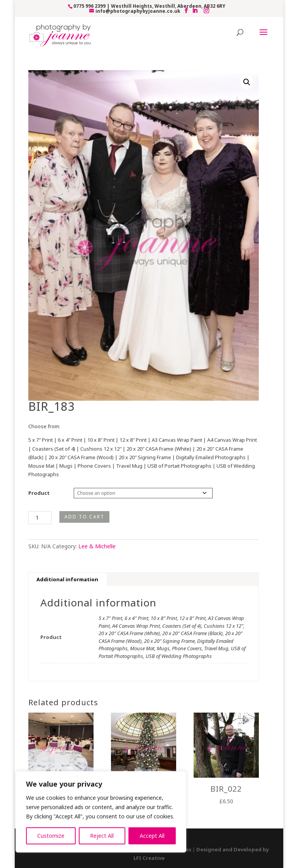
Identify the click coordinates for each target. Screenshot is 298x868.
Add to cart (84, 517)
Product (39, 493)
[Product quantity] (40, 518)
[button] (247, 82)
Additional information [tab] (67, 579)
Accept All (152, 836)
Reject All (102, 836)
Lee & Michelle (97, 546)
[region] (101, 812)
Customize (51, 836)
